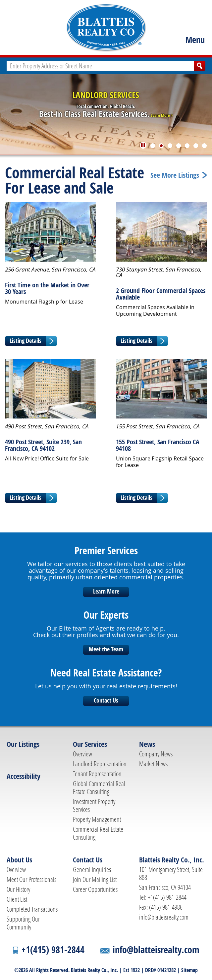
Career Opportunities (95, 889)
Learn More (106, 591)
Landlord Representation (100, 764)
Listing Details (26, 341)
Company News (156, 754)
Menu (195, 40)
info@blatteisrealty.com (164, 917)
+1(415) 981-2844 (53, 950)
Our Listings (23, 744)
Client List (17, 899)
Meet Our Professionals (31, 879)
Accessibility (24, 776)
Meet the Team (106, 649)
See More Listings (175, 175)
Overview (82, 754)
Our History (18, 889)
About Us (19, 860)
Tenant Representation (97, 774)
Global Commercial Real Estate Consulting (99, 787)
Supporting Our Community (23, 923)
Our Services (90, 744)
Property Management (97, 819)
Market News (153, 764)
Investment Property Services (94, 805)
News (147, 744)
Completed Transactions (32, 909)
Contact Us (106, 700)
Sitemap (189, 970)
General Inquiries (92, 869)
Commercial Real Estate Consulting (98, 833)
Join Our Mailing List (95, 879)
